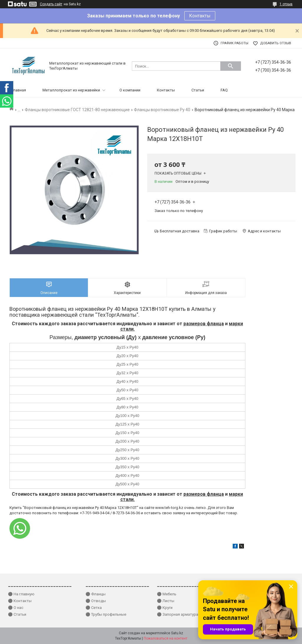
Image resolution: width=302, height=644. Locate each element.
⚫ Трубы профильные (106, 614)
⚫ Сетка (94, 608)
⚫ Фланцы (96, 594)
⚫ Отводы (96, 601)
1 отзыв (286, 4)
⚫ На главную (21, 594)
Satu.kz (177, 633)
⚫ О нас (16, 608)
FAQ (224, 90)
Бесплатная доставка (180, 231)
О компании (130, 90)
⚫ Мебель (167, 594)
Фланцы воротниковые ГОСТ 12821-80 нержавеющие (77, 110)
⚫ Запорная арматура (178, 614)
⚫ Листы (166, 601)
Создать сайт (51, 4)
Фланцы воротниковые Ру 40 (162, 110)
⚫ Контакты (20, 601)
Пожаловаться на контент (165, 638)
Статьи (198, 90)
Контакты (200, 16)
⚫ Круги (165, 608)
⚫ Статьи (17, 614)
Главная (19, 90)
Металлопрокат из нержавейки (71, 90)
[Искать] (231, 66)
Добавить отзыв (276, 43)
